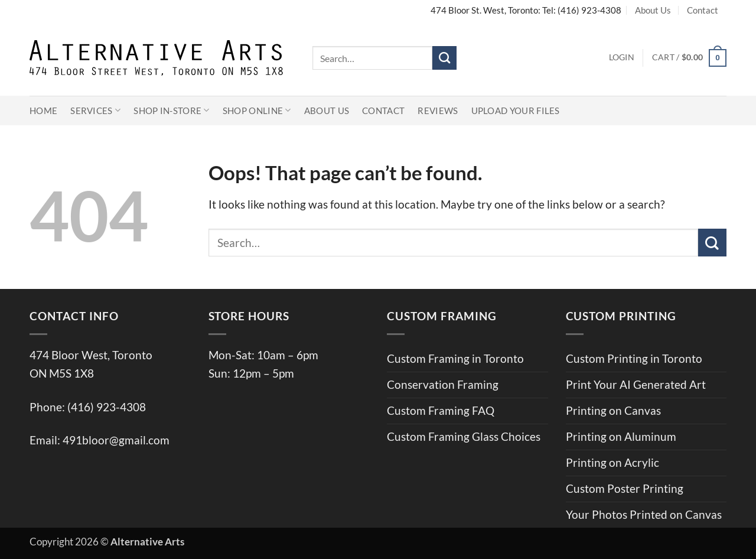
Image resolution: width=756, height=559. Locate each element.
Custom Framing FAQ (441, 410)
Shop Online (257, 110)
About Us (653, 10)
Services (95, 110)
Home (43, 110)
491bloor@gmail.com (116, 440)
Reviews (438, 110)
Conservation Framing (443, 384)
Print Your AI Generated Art (636, 384)
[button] (622, 58)
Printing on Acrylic (612, 462)
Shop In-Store (172, 110)
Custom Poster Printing (625, 488)
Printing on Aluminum (621, 436)
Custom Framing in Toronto (455, 358)
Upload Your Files (516, 110)
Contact (703, 10)
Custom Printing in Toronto (634, 358)
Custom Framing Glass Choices (464, 436)
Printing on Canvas (613, 410)
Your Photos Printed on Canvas (644, 514)
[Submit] (444, 58)
